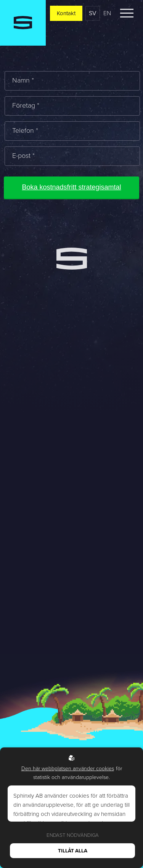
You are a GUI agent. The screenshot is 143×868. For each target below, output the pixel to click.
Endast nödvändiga (73, 835)
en (107, 13)
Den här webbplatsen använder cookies (68, 769)
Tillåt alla (73, 851)
